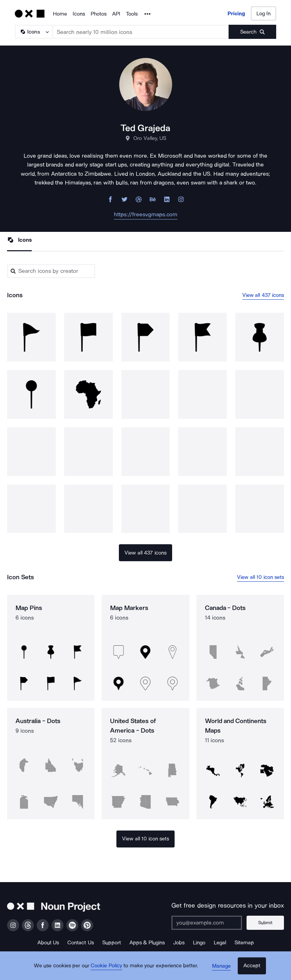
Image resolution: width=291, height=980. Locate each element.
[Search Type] (34, 32)
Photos (99, 14)
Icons (79, 14)
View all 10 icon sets (260, 577)
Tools (132, 14)
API (116, 14)
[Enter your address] (208, 923)
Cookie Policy (108, 968)
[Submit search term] (252, 32)
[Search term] (141, 32)
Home (60, 14)
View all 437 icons (263, 295)
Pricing (236, 13)
